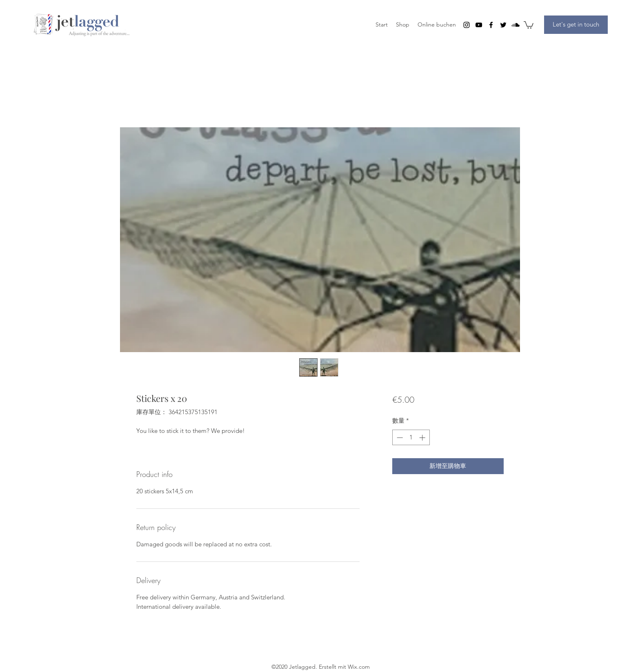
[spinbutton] (411, 438)
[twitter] (503, 25)
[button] (529, 24)
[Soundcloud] (516, 25)
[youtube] (479, 25)
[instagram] (467, 25)
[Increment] (423, 438)
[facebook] (491, 25)
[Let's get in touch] (576, 25)
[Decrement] (399, 438)
